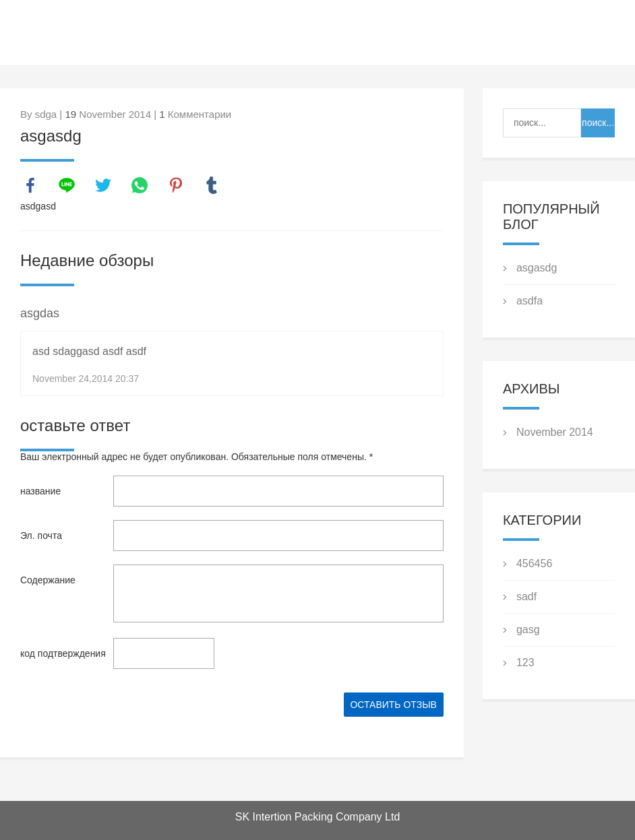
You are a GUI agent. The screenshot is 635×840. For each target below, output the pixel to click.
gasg (528, 629)
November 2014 (555, 432)
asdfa (530, 301)
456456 (534, 563)
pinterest (176, 185)
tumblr (212, 185)
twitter (103, 185)
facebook (30, 185)
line (67, 185)
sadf (526, 596)
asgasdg (537, 268)
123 (525, 663)
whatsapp (140, 185)
